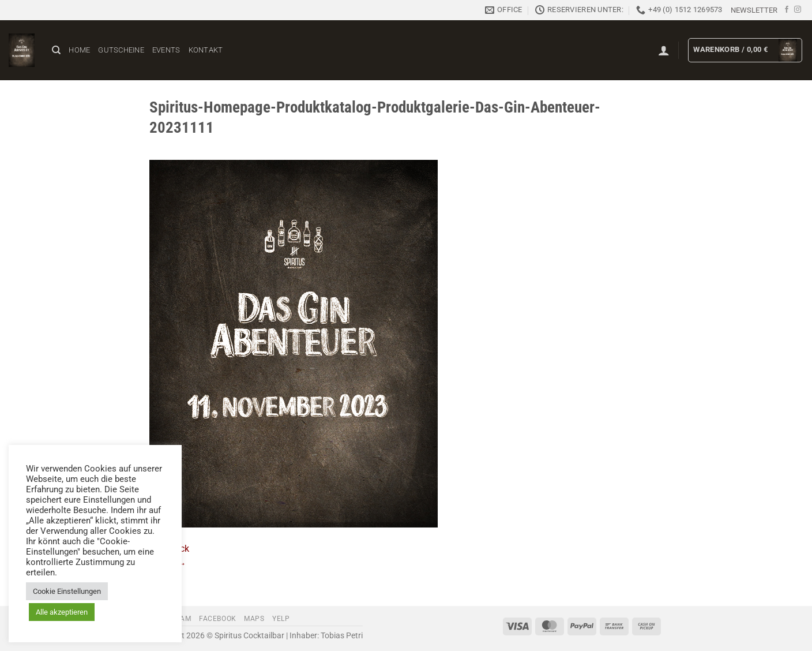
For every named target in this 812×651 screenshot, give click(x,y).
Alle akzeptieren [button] (62, 612)
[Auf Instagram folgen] (798, 10)
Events (166, 50)
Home (79, 50)
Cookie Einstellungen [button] (67, 591)
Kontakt (206, 50)
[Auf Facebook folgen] (787, 10)
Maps (254, 619)
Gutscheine (121, 50)
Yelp (281, 619)
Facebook (218, 619)
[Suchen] (56, 50)
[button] (754, 10)
